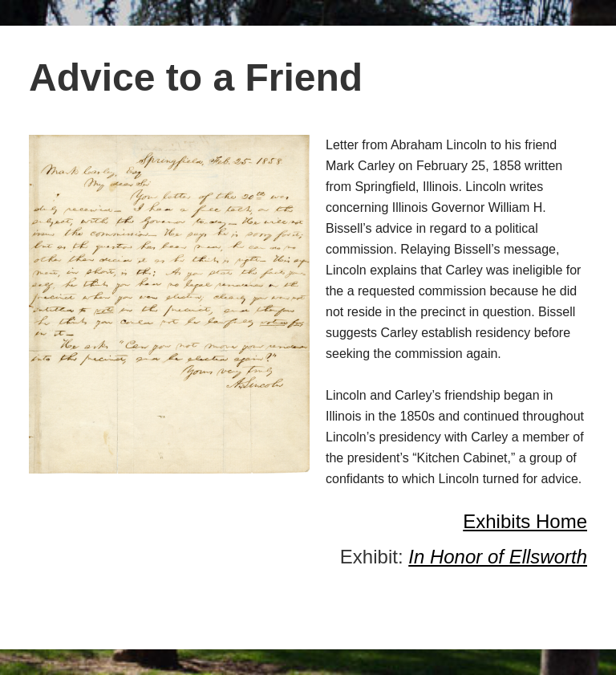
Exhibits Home (525, 521)
